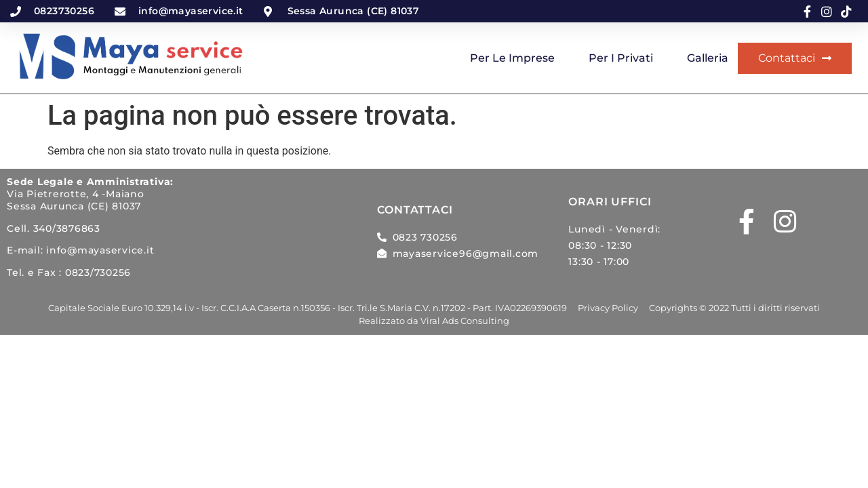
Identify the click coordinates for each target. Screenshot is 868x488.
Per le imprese (512, 58)
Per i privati (621, 58)
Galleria (708, 58)
